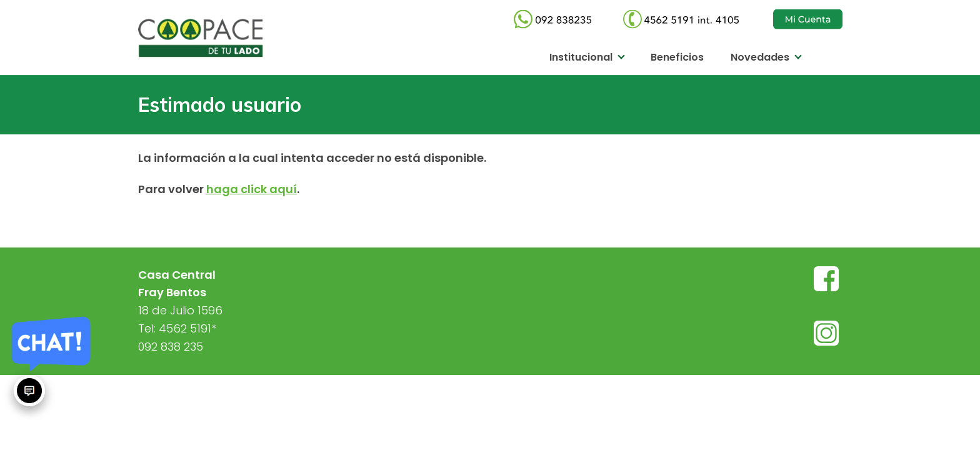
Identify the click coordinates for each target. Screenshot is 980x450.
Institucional (581, 57)
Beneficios (677, 57)
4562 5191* (187, 328)
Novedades (760, 57)
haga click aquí (252, 189)
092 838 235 (171, 347)
